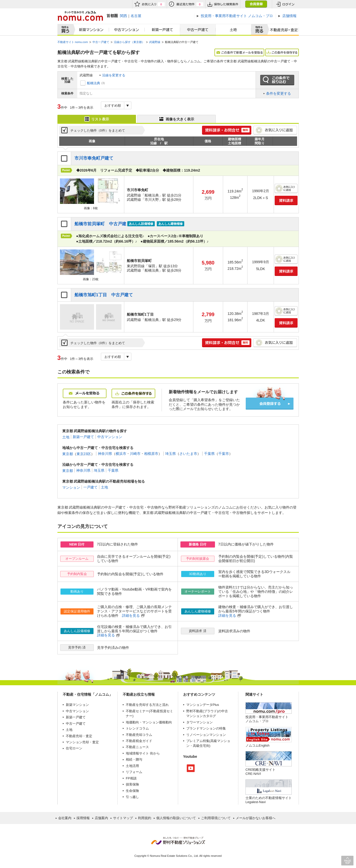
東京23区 (84, 454)
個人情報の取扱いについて (176, 818)
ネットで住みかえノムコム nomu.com (80, 16)
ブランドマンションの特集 (206, 728)
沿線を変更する (114, 75)
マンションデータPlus (203, 705)
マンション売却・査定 (82, 742)
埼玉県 (171, 454)
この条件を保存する (282, 52)
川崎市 (135, 454)
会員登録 (256, 4)
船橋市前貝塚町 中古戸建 (100, 224)
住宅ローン (74, 748)
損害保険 (132, 784)
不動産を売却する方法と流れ (147, 705)
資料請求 (286, 200)
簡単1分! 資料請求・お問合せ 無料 (227, 130)
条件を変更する (278, 93)
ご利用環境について (216, 818)
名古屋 (136, 16)
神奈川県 (105, 454)
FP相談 (131, 778)
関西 (123, 16)
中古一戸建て (198, 30)
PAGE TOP (347, 860)
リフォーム (134, 772)
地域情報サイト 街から (143, 753)
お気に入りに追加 (275, 130)
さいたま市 (188, 454)
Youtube (191, 768)
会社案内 (65, 818)
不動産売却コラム (139, 735)
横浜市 (121, 454)
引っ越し (132, 797)
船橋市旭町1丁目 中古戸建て (104, 295)
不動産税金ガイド (139, 741)
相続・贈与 (134, 759)
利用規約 (145, 818)
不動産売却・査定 (79, 736)
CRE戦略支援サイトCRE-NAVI (260, 772)
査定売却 (282, 30)
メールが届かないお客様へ (256, 818)
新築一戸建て (162, 30)
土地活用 (132, 766)
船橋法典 (94, 83)
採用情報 (83, 818)
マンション (71, 487)
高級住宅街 (201, 746)
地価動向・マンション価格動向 (149, 722)
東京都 (68, 454)
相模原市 (151, 454)
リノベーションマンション (206, 735)
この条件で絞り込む (277, 80)
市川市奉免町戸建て (94, 158)
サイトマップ (123, 818)
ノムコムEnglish (258, 745)
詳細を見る (131, 615)
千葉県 (209, 454)
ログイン (285, 4)
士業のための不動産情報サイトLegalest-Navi (269, 800)
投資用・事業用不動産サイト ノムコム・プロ (267, 719)
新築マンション (90, 30)
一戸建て (90, 487)
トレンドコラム (137, 728)
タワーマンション (199, 722)
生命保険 (132, 791)
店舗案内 (101, 818)
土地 (234, 30)
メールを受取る (85, 393)
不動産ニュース (137, 747)
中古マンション (127, 30)
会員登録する (270, 404)
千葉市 (224, 454)
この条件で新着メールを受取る (239, 52)
